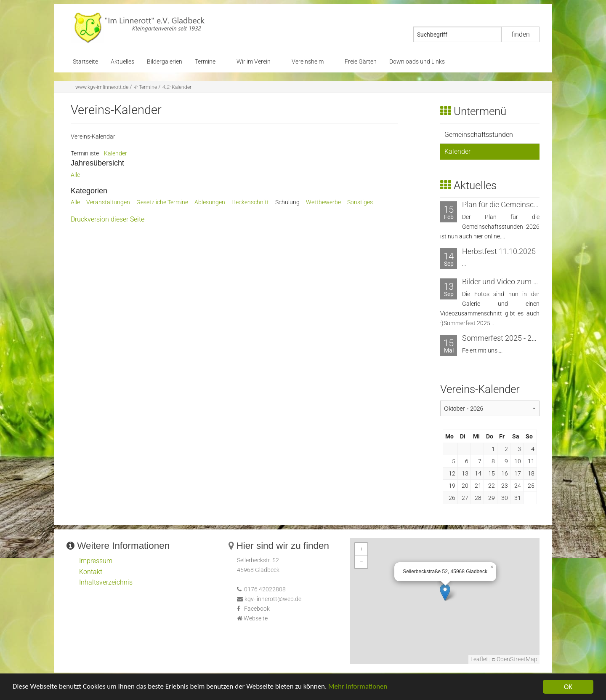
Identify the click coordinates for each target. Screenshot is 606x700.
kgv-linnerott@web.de (273, 599)
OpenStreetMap (517, 659)
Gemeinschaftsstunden (479, 135)
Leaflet (479, 659)
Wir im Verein (254, 62)
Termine (205, 62)
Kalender (177, 87)
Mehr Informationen (359, 689)
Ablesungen (210, 202)
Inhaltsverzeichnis (106, 582)
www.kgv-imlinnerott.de (102, 87)
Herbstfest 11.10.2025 (499, 251)
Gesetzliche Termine (162, 202)
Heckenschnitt (250, 202)
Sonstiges (360, 202)
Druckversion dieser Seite (108, 219)
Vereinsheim (308, 62)
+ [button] (361, 549)
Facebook (257, 609)
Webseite (256, 619)
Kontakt (91, 572)
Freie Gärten (361, 62)
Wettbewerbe (323, 202)
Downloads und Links (417, 62)
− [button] (361, 562)
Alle (75, 175)
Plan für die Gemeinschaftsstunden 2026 (529, 204)
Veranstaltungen (108, 202)
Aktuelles (122, 62)
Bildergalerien (165, 62)
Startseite (85, 62)
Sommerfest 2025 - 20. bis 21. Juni (519, 338)
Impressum (96, 561)
